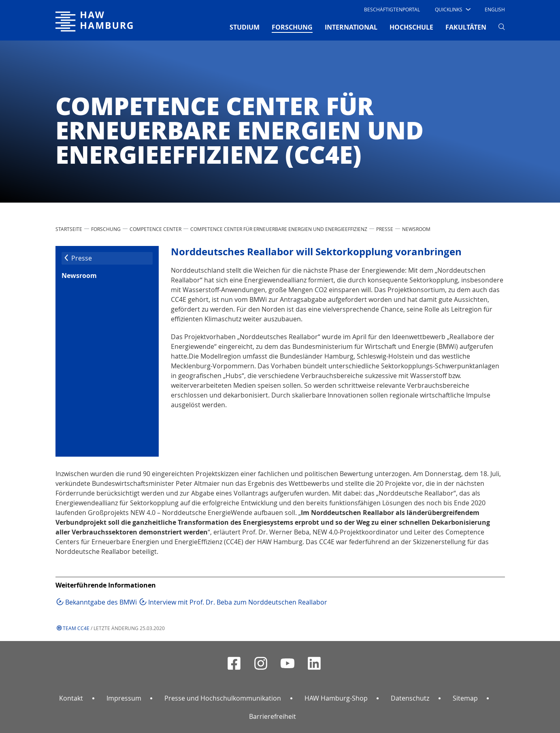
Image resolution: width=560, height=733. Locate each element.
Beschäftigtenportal (392, 9)
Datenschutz (410, 698)
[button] (452, 9)
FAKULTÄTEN (466, 27)
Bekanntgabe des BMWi (101, 602)
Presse (385, 229)
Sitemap (465, 698)
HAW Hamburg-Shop (336, 698)
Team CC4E (76, 628)
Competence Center (155, 229)
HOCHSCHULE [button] (411, 27)
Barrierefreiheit (273, 716)
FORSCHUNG (106, 229)
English (495, 9)
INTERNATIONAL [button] (351, 27)
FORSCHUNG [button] (292, 27)
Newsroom (416, 229)
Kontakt (71, 698)
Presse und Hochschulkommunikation (223, 698)
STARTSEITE (69, 229)
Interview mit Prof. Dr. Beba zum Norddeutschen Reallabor (238, 602)
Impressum (124, 698)
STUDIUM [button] (245, 27)
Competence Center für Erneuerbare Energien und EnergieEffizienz (279, 229)
